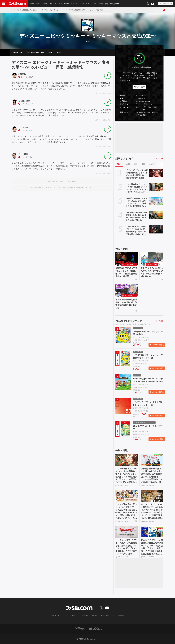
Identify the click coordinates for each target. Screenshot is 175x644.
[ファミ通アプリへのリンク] (80, 628)
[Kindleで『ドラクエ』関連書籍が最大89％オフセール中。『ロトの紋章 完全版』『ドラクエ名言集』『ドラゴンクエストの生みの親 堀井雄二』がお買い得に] (152, 532)
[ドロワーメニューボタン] (4, 4)
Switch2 (38, 4)
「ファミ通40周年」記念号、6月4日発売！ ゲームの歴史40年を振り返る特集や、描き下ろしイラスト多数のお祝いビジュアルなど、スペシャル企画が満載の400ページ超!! (126, 511)
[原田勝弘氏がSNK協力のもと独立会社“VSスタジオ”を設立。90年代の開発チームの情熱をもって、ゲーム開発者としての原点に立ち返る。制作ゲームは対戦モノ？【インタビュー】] (152, 460)
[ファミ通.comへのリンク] (18, 4)
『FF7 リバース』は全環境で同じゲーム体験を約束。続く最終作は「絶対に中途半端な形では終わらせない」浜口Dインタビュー (136, 231)
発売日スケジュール (72, 4)
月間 (143, 164)
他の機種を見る (144, 101)
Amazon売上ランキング (129, 321)
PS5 (51, 4)
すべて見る (160, 159)
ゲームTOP (18, 52)
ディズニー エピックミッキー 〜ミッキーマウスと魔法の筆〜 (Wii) (64, 10)
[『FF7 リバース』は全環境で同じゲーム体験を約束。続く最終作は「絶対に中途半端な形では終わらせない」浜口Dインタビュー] (156, 229)
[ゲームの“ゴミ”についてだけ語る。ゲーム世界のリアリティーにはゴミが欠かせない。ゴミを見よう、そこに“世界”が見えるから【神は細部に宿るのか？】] (152, 496)
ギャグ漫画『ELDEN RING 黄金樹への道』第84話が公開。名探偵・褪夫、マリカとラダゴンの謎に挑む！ (136, 216)
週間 (136, 164)
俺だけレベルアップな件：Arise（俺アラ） (129, 296)
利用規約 (85, 615)
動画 (101, 4)
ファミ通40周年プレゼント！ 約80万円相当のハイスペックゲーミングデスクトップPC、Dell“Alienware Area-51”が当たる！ (137, 188)
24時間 (127, 164)
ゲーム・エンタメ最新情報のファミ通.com (25, 10)
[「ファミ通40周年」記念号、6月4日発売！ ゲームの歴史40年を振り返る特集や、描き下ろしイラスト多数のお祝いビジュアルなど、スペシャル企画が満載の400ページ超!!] (127, 496)
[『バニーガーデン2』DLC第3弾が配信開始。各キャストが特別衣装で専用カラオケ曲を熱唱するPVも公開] (156, 173)
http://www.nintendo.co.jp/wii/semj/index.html (147, 114)
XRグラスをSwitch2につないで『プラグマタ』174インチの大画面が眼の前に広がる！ (152, 272)
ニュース (95, 4)
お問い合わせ (55, 615)
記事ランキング (124, 159)
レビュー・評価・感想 (35, 52)
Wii (32, 77)
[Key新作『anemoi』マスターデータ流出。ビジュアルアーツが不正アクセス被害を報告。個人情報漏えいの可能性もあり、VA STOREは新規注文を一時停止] (156, 201)
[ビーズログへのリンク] (96, 628)
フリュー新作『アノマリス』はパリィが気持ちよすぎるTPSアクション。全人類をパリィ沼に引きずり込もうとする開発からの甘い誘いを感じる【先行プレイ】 (126, 476)
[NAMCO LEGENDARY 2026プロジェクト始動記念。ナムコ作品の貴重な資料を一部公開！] (127, 258)
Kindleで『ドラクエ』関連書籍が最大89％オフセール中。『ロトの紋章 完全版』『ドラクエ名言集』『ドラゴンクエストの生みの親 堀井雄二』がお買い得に (152, 547)
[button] (139, 118)
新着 (32, 4)
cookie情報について (108, 615)
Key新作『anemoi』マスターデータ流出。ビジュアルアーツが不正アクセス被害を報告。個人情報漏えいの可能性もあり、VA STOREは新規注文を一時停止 (137, 202)
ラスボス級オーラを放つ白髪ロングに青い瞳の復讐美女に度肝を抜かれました (126, 304)
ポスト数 (152, 164)
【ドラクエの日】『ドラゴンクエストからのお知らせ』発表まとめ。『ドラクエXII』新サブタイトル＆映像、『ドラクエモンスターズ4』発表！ (126, 547)
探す (143, 87)
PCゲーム (59, 4)
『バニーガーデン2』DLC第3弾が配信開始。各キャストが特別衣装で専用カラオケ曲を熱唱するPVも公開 (137, 174)
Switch (46, 4)
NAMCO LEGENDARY (129, 264)
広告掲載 (121, 615)
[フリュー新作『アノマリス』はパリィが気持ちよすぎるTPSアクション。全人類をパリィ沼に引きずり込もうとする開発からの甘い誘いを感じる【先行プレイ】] (127, 460)
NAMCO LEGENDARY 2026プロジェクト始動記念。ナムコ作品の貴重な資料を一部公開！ (126, 272)
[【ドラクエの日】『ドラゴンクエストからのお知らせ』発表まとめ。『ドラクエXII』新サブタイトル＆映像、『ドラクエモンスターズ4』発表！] (127, 532)
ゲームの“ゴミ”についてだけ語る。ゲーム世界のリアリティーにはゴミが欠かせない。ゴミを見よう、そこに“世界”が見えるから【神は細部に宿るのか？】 (152, 511)
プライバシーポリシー (71, 615)
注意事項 (95, 615)
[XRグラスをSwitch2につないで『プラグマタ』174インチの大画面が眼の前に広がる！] (152, 258)
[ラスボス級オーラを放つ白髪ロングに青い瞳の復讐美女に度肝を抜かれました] (127, 290)
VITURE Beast (152, 264)
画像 (51, 52)
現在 (119, 164)
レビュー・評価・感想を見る (138, 67)
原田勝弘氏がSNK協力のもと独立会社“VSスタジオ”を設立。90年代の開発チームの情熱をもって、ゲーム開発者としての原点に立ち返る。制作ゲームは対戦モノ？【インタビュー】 (152, 476)
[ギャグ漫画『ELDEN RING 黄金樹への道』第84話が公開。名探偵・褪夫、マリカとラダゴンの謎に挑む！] (156, 215)
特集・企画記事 (111, 4)
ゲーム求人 (85, 4)
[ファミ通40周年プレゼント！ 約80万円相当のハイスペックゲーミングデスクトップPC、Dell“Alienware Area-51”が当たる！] (156, 187)
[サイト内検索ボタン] (166, 4)
